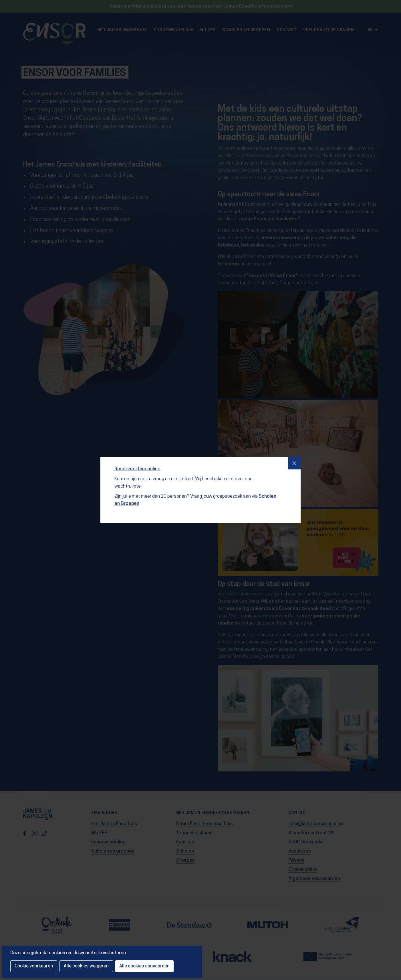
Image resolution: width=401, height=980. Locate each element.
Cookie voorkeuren (34, 966)
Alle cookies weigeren (86, 966)
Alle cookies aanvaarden (144, 966)
